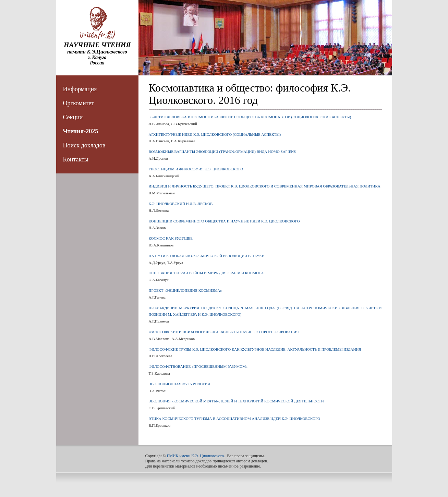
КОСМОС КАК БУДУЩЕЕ (171, 238)
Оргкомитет (79, 103)
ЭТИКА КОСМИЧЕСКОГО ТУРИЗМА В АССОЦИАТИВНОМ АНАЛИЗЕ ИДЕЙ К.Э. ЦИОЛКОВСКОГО (234, 419)
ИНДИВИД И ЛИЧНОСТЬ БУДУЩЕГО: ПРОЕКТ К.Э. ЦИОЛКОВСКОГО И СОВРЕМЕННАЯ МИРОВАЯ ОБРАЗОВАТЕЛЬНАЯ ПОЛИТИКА (265, 186)
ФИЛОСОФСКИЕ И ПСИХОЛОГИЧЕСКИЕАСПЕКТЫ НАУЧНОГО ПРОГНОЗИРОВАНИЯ (224, 332)
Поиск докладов (84, 145)
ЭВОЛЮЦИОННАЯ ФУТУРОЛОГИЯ (179, 384)
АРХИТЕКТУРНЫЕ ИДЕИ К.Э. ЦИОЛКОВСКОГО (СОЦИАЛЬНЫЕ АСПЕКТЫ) (215, 134)
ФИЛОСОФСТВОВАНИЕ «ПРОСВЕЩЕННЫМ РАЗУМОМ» (198, 366)
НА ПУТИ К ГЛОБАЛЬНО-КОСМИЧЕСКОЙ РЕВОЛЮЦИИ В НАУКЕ (207, 256)
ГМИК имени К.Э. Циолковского (196, 456)
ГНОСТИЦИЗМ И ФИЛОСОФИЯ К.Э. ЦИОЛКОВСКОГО (196, 169)
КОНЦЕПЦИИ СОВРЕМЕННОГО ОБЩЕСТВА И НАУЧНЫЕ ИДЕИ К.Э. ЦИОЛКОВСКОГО (224, 221)
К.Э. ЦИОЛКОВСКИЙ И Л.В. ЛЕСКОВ (181, 204)
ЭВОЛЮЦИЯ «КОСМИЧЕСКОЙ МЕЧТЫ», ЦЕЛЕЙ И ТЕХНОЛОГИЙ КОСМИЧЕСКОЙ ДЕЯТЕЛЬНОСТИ (236, 401)
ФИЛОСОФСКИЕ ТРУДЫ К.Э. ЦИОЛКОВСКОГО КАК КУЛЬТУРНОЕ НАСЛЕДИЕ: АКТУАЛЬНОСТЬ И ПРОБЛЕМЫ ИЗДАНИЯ (255, 349)
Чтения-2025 (81, 131)
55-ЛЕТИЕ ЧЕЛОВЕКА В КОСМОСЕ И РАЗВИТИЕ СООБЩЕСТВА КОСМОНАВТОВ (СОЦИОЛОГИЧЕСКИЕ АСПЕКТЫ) (250, 117)
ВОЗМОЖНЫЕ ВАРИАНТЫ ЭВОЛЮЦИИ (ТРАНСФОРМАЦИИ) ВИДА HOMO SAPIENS (222, 151)
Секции (73, 117)
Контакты (76, 159)
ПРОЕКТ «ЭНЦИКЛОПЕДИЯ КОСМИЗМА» (185, 290)
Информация (80, 89)
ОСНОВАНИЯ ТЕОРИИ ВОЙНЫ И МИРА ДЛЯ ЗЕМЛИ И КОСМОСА (206, 273)
